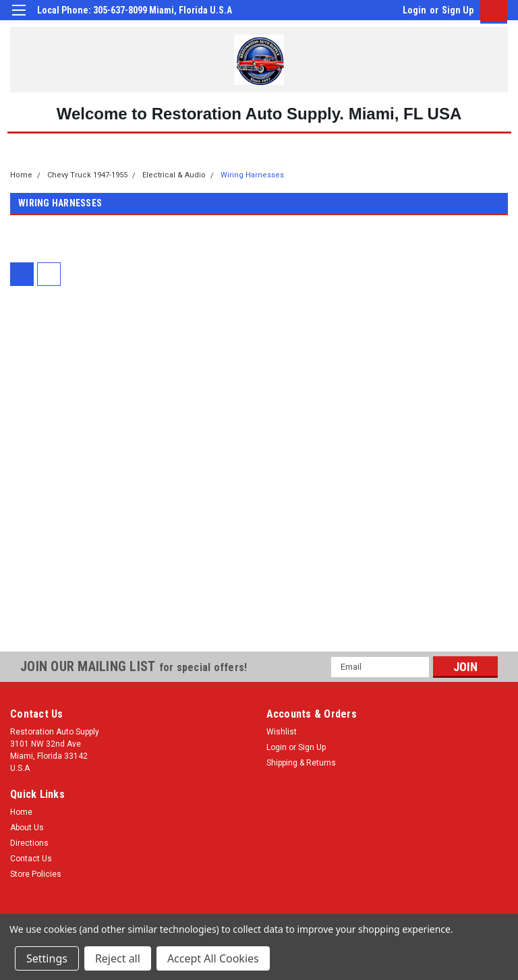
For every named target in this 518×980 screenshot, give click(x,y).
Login (414, 10)
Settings (47, 958)
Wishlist (282, 732)
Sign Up (458, 10)
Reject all (118, 958)
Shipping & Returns (301, 763)
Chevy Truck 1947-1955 (87, 175)
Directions (29, 843)
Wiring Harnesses (252, 175)
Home (21, 175)
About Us (27, 828)
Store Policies (36, 874)
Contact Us (31, 859)
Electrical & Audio (174, 175)
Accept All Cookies (213, 958)
